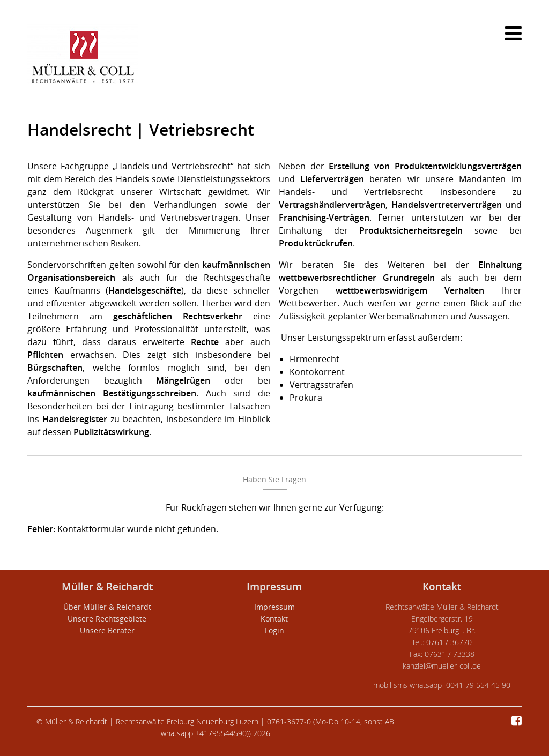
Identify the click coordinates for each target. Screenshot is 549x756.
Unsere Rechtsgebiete (107, 619)
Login (274, 630)
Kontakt (274, 619)
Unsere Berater (107, 630)
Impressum (274, 607)
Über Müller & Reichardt (107, 607)
